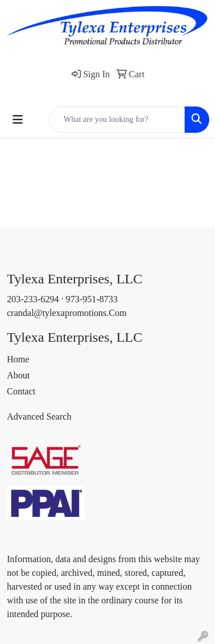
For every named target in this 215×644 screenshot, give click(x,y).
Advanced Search (39, 416)
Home (18, 359)
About (18, 375)
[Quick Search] (117, 120)
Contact (21, 391)
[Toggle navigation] (18, 120)
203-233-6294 (33, 299)
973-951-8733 (92, 299)
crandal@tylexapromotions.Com (67, 313)
